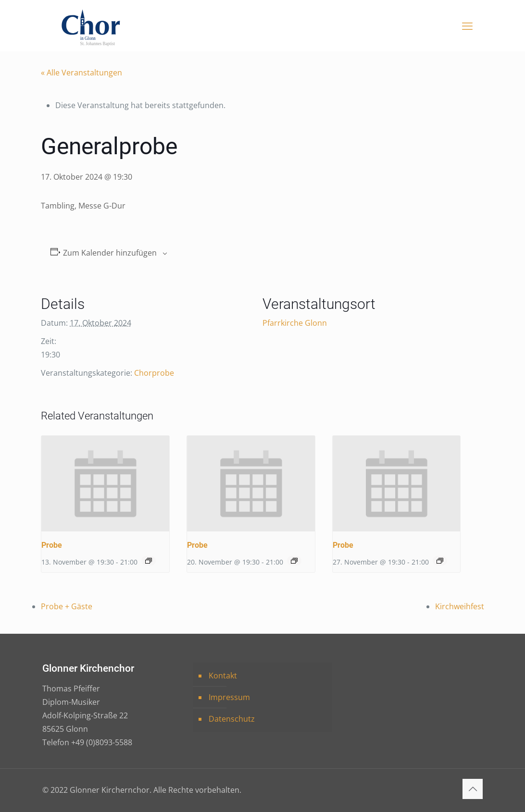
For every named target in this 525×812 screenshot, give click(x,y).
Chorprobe (154, 373)
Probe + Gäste (67, 606)
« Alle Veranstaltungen (81, 73)
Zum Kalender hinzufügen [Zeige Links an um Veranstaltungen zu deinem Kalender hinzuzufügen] (110, 253)
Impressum (229, 697)
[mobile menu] (467, 25)
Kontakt (223, 676)
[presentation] (105, 484)
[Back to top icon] (473, 789)
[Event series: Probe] (149, 561)
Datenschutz (232, 719)
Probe (52, 545)
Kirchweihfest (460, 606)
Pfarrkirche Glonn (295, 323)
